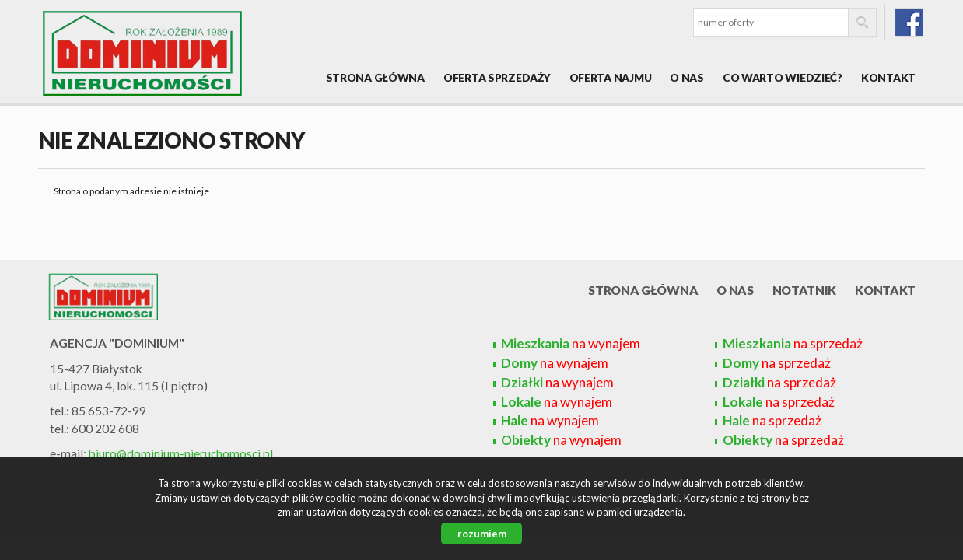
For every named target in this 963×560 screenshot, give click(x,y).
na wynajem (571, 343)
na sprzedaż (793, 343)
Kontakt (888, 77)
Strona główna (375, 77)
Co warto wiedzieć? (783, 77)
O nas (687, 77)
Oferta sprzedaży (497, 77)
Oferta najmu (611, 77)
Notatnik (805, 290)
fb (909, 22)
